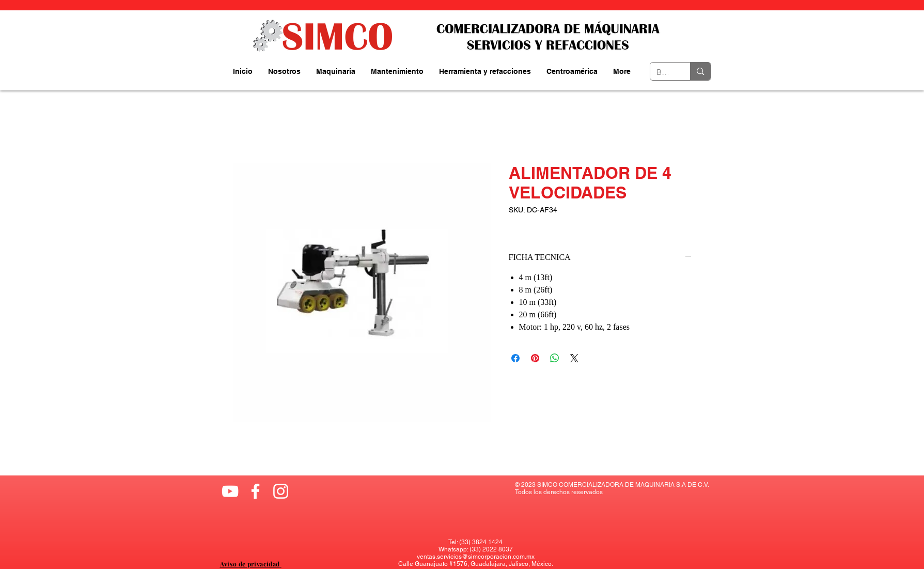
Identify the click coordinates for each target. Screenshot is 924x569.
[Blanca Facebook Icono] (255, 491)
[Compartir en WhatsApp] (555, 358)
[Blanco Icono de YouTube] (230, 491)
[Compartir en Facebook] (515, 358)
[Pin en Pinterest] (535, 358)
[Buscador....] (663, 72)
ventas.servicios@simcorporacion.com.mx (476, 557)
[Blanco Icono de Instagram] (281, 491)
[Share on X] (574, 358)
